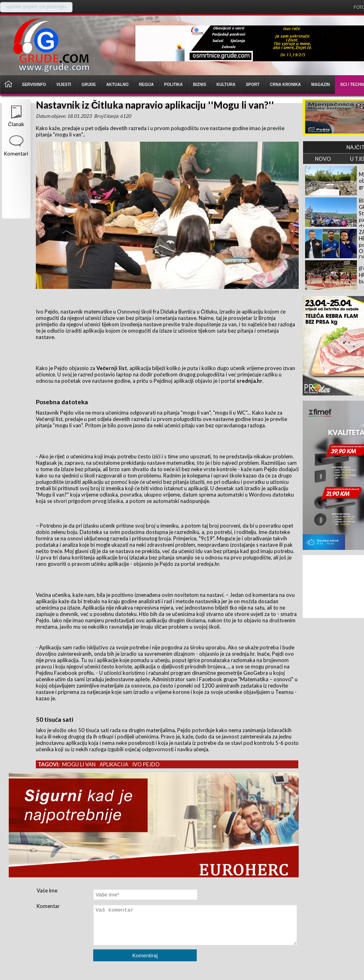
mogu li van (79, 764)
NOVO (323, 159)
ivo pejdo (146, 764)
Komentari (16, 154)
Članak (16, 124)
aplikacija (114, 764)
